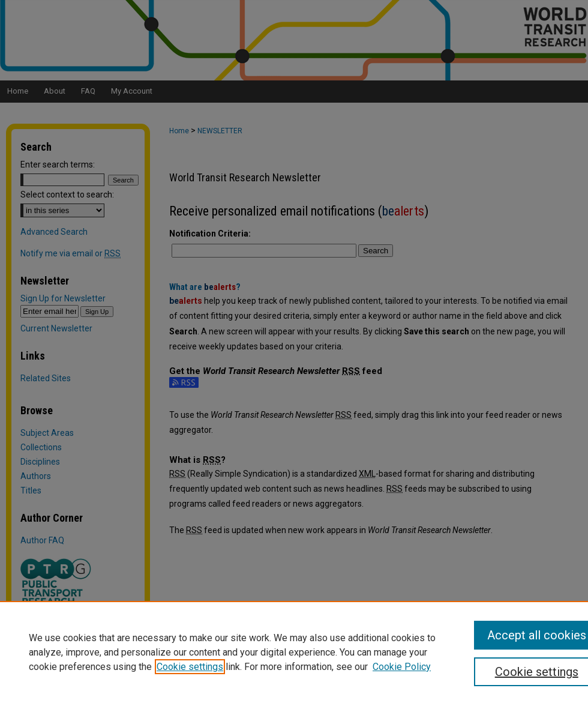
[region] (294, 652)
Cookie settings (190, 667)
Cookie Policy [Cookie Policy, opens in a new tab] (402, 667)
